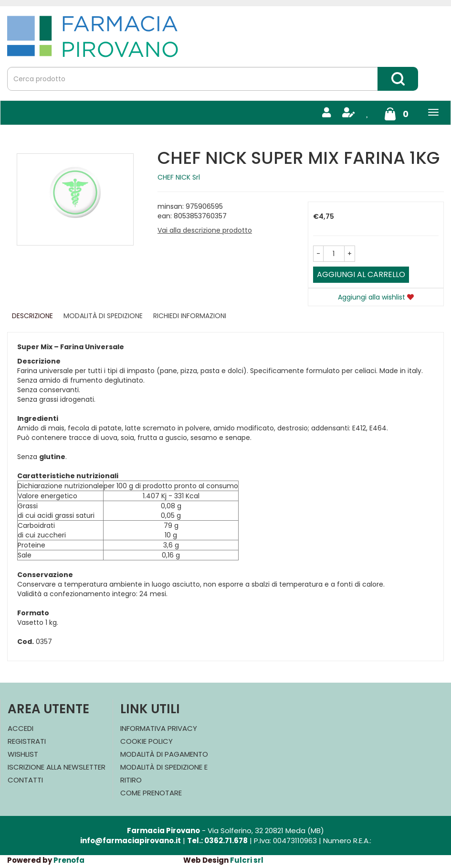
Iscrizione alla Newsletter (57, 767)
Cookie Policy (147, 741)
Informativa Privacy (159, 728)
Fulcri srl (247, 860)
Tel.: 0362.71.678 (217, 841)
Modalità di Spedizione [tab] (103, 316)
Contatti (25, 780)
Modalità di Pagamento (164, 754)
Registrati (27, 741)
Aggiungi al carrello (361, 274)
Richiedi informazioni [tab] (190, 316)
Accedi (21, 728)
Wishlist (23, 754)
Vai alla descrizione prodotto (205, 230)
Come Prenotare (151, 793)
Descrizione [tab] (32, 316)
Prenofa (69, 860)
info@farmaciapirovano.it (131, 841)
